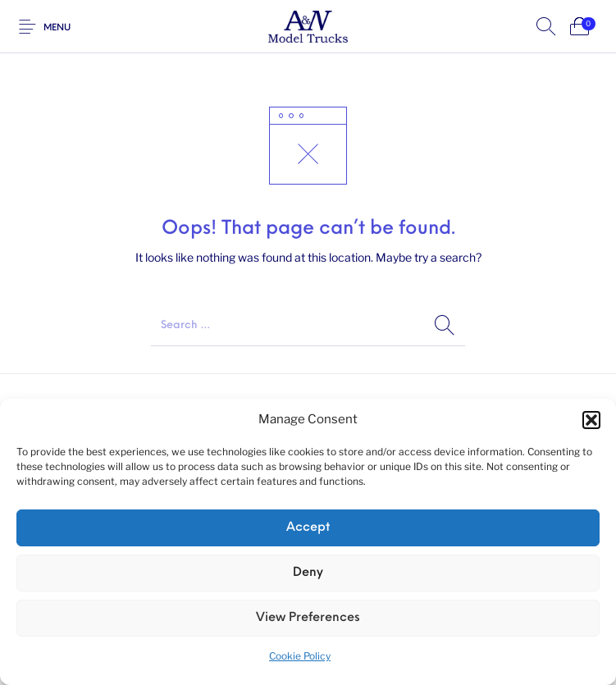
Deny (308, 573)
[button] (591, 420)
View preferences (308, 618)
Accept (308, 528)
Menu (57, 28)
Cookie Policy (300, 656)
